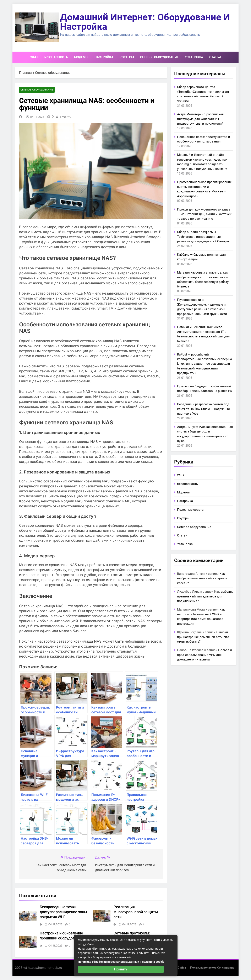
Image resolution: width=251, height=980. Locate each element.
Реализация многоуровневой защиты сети (136, 912)
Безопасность (56, 57)
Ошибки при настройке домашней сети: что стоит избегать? (203, 637)
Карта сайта (177, 968)
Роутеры (127, 57)
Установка (194, 57)
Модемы (81, 57)
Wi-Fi (34, 57)
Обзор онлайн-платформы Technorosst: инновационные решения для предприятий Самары (203, 237)
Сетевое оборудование (159, 57)
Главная (25, 73)
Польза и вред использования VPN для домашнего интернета (204, 655)
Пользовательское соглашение (212, 968)
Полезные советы (191, 510)
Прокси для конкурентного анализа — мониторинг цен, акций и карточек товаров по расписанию (204, 214)
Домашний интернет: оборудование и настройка (145, 22)
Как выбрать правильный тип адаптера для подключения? (205, 596)
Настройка (104, 57)
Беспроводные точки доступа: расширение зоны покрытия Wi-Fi (63, 912)
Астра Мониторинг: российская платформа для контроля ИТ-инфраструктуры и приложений (200, 119)
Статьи (215, 57)
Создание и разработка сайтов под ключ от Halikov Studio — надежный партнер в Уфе (203, 409)
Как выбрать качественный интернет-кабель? (202, 578)
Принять (121, 969)
